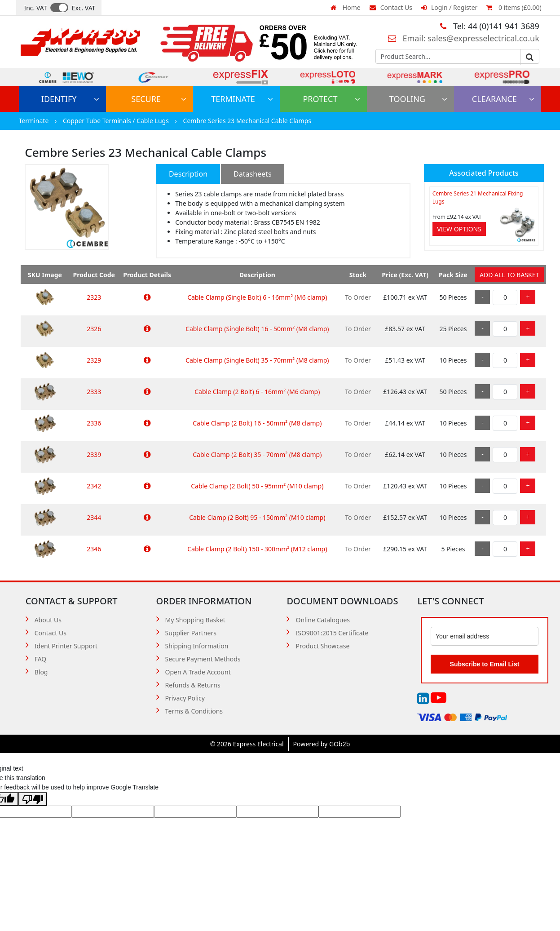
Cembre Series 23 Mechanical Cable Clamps (247, 121)
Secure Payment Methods (203, 659)
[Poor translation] (33, 799)
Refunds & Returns (193, 685)
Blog (41, 672)
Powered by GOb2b (322, 744)
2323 (94, 297)
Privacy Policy (185, 698)
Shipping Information (197, 646)
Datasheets (252, 174)
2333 (94, 392)
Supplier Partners (191, 633)
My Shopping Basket (195, 620)
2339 (94, 454)
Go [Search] (529, 57)
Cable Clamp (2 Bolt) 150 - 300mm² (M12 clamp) (257, 549)
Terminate (242, 99)
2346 (94, 549)
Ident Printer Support (66, 646)
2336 (94, 423)
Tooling (419, 99)
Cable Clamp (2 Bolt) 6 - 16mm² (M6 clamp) (257, 392)
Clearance (503, 99)
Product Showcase (322, 646)
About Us (48, 620)
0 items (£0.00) (514, 7)
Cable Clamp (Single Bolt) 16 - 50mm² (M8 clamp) (257, 329)
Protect (331, 99)
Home (345, 7)
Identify (70, 99)
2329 (94, 360)
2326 (94, 329)
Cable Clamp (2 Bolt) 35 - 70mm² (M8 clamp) (257, 454)
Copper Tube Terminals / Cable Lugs (117, 121)
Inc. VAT (35, 8)
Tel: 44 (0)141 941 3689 (489, 26)
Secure (159, 99)
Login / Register (449, 7)
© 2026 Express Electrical (247, 744)
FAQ (41, 659)
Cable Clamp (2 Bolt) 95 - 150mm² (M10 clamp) (257, 517)
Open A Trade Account (198, 672)
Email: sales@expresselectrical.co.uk (464, 38)
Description (188, 174)
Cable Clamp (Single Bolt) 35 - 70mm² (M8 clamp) (257, 360)
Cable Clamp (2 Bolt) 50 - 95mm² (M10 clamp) (257, 486)
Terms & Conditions (194, 711)
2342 (94, 486)
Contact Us (391, 7)
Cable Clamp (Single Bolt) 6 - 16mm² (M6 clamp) (257, 297)
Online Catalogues (323, 620)
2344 (94, 517)
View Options (459, 229)
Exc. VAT (84, 8)
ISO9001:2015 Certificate (332, 633)
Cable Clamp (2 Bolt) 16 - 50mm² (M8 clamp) (257, 423)
